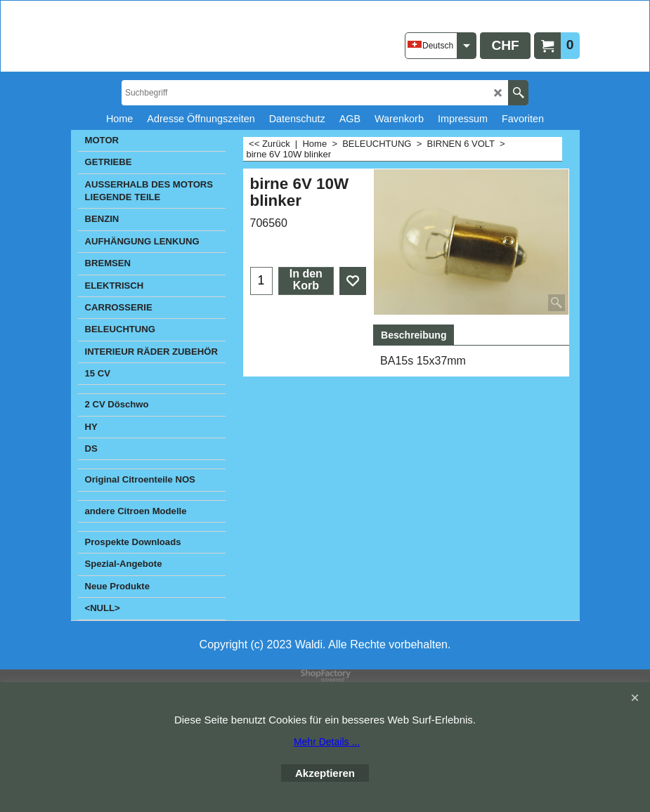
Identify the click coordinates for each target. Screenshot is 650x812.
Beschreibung (414, 335)
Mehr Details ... (327, 742)
